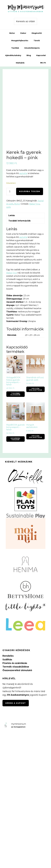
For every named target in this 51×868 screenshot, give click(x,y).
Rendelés (8, 656)
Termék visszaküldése (16, 667)
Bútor (17, 204)
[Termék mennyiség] (11, 192)
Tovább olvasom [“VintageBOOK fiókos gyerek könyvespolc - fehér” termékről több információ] (15, 394)
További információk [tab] (19, 221)
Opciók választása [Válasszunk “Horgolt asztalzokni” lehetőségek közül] (36, 437)
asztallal (23, 173)
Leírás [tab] (12, 215)
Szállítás (7, 660)
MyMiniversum (26, 7)
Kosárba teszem (30, 191)
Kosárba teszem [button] (16, 439)
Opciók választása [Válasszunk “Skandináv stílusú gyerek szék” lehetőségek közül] (36, 389)
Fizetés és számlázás (15, 663)
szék (9, 207)
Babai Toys (34, 204)
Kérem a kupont (16, 703)
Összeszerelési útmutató (17, 670)
